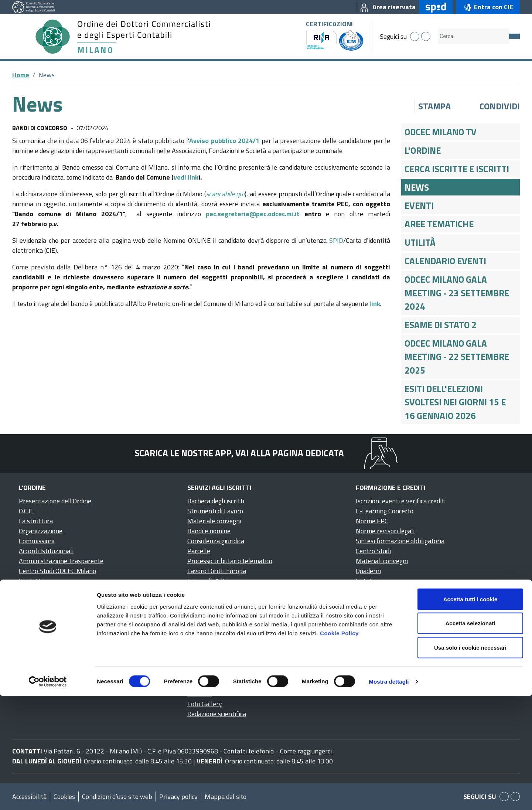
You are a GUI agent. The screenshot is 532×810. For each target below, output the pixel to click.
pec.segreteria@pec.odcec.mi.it (253, 214)
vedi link (186, 177)
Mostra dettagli (389, 795)
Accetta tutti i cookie (470, 713)
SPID (336, 240)
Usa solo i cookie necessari (470, 761)
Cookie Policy (339, 747)
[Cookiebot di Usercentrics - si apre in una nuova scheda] (48, 796)
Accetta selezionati (470, 737)
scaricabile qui (225, 194)
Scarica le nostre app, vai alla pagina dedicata (239, 453)
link (375, 304)
